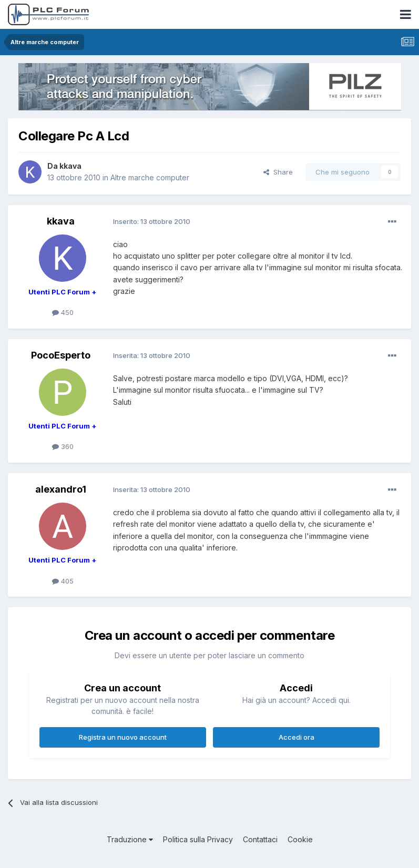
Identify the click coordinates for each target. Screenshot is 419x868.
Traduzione (130, 839)
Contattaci (260, 839)
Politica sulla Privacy (198, 839)
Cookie (300, 839)
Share (278, 172)
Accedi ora (297, 737)
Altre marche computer (150, 177)
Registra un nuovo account (123, 737)
